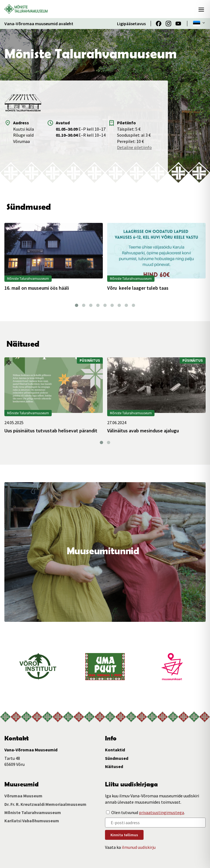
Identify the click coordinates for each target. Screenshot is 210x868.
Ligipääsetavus (131, 24)
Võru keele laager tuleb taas (138, 288)
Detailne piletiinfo (134, 147)
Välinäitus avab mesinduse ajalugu (143, 431)
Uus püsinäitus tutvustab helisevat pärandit (51, 431)
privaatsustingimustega (161, 812)
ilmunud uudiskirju (139, 847)
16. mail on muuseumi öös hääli (37, 288)
